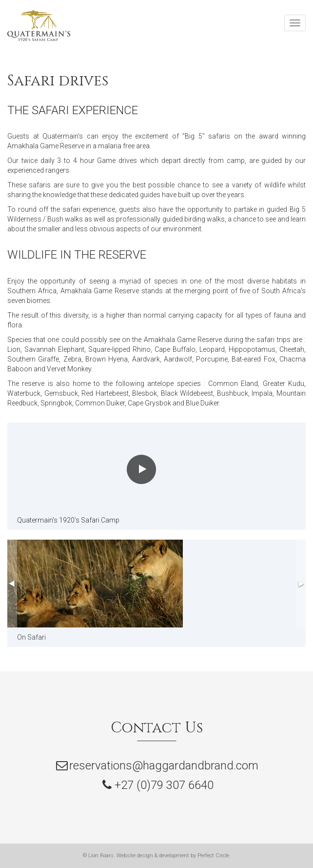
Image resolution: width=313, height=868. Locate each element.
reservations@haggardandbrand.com (164, 766)
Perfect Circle (213, 856)
